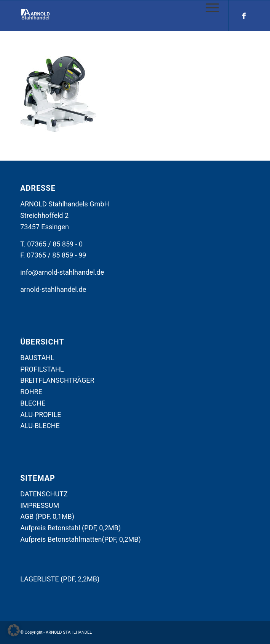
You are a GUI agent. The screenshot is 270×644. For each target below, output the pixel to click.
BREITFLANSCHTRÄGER (57, 380)
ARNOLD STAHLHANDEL (69, 632)
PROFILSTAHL (42, 369)
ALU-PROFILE (41, 415)
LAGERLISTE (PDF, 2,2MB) (60, 579)
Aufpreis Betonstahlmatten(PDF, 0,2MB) (81, 539)
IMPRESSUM (40, 505)
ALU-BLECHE (40, 426)
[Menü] (208, 8)
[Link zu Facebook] (244, 16)
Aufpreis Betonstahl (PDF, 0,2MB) (70, 528)
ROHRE (31, 392)
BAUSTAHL (37, 358)
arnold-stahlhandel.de (53, 289)
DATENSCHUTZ (44, 494)
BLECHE (33, 403)
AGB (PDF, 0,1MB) (47, 516)
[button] (14, 630)
